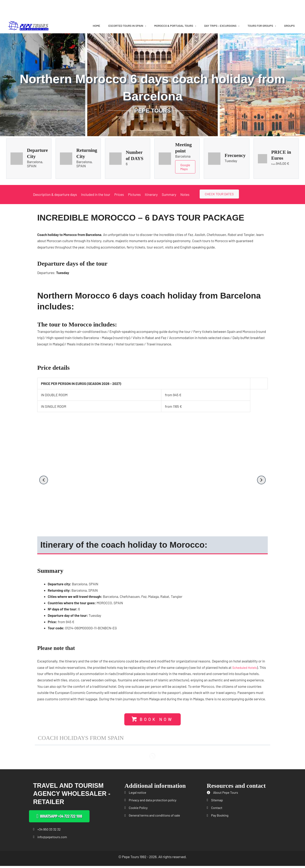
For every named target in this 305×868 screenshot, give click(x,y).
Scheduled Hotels (245, 668)
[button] (44, 481)
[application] (145, 26)
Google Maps (186, 167)
